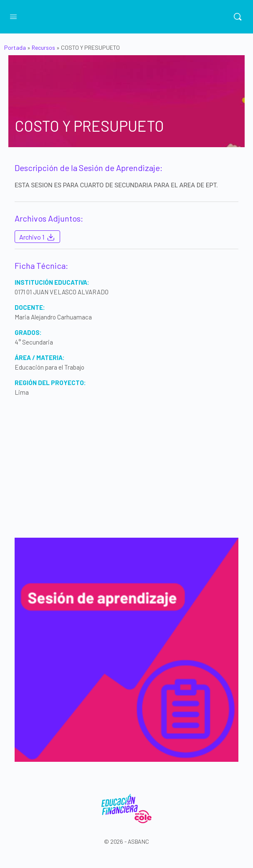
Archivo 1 (37, 237)
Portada (15, 47)
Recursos (43, 47)
